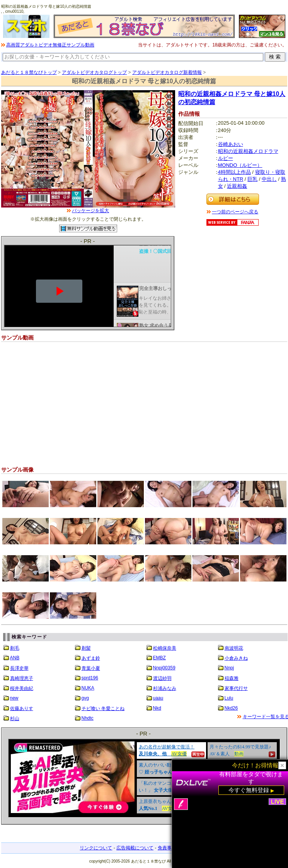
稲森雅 (232, 678)
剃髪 (86, 648)
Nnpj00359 (164, 668)
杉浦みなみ (165, 688)
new (14, 698)
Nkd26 (231, 708)
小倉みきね (236, 658)
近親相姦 (237, 186)
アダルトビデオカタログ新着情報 (167, 72)
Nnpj (229, 668)
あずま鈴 (91, 658)
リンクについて (96, 848)
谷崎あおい (231, 144)
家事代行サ (236, 688)
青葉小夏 (91, 668)
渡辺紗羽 (162, 678)
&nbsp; (144, 778)
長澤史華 (19, 668)
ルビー (226, 158)
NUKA (88, 688)
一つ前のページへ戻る (235, 212)
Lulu (229, 698)
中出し (269, 179)
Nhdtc (88, 718)
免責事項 (167, 848)
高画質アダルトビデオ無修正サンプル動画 (50, 45)
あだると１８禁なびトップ (29, 72)
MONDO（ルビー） (240, 165)
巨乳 (252, 179)
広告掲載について (135, 848)
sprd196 (90, 678)
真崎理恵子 (22, 678)
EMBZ (159, 658)
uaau (158, 698)
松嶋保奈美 (165, 648)
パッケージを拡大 (90, 211)
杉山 (15, 719)
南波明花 (234, 648)
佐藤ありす (22, 708)
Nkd (157, 708)
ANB (15, 658)
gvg (85, 698)
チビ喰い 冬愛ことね (103, 708)
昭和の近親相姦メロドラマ (248, 151)
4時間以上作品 (234, 172)
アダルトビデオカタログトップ (94, 72)
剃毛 (15, 648)
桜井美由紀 (22, 688)
